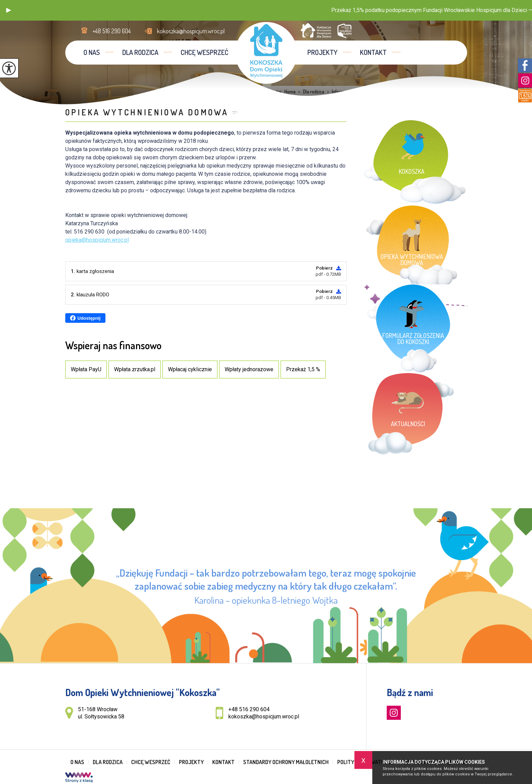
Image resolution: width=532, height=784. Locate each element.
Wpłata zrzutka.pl (135, 369)
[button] (9, 10)
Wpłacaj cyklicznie (190, 369)
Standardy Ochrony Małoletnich (286, 762)
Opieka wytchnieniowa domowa (147, 112)
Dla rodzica (140, 52)
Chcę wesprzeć (205, 52)
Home (290, 92)
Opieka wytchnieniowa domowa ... (413, 92)
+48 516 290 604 (106, 31)
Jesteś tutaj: (272, 92)
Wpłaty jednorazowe (249, 369)
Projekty (322, 52)
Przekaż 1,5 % (303, 369)
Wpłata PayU (86, 369)
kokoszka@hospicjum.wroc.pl (185, 31)
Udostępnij (85, 318)
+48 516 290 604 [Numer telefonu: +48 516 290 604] (249, 709)
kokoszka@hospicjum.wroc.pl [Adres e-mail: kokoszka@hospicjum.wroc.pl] (264, 717)
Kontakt (373, 52)
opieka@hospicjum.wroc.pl (97, 240)
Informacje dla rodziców (351, 92)
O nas (92, 52)
